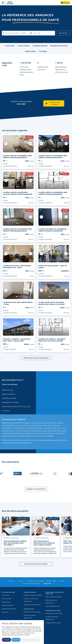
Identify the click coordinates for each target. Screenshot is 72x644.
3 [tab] (19, 150)
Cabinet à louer (8, 390)
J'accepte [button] (7, 640)
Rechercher (63, 33)
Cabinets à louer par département (30, 617)
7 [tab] (56, 260)
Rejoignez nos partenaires (36, 489)
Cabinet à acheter (9, 394)
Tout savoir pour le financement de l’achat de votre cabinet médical (44, 543)
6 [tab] (54, 260)
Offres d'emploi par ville (53, 606)
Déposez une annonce (53, 103)
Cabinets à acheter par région (33, 595)
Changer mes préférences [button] (31, 640)
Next (31, 144)
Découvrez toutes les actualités (36, 564)
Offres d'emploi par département (51, 602)
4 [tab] (20, 150)
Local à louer (6, 595)
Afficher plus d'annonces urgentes (36, 358)
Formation (6, 411)
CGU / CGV (21, 581)
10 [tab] (59, 260)
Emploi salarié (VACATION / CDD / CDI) (16, 407)
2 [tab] (18, 150)
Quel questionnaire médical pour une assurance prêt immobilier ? (15, 543)
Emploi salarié (6, 602)
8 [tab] (57, 260)
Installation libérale (9, 398)
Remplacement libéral (10, 402)
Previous (6, 144)
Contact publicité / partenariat (31, 583)
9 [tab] (58, 260)
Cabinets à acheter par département (31, 600)
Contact (62, 581)
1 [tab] (16, 150)
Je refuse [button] (16, 640)
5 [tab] (53, 260)
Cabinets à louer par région (32, 612)
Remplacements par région (54, 613)
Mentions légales (52, 581)
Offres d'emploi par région (54, 597)
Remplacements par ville (53, 623)
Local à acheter (7, 599)
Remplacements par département (52, 618)
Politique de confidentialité (35, 581)
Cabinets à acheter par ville (32, 605)
